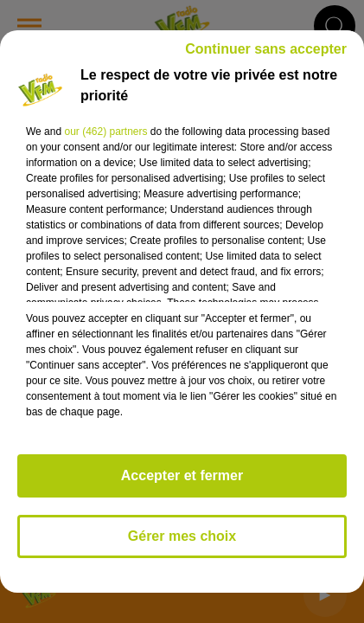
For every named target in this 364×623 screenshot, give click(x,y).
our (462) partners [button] (105, 132)
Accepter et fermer (182, 475)
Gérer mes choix (182, 536)
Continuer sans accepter (266, 49)
